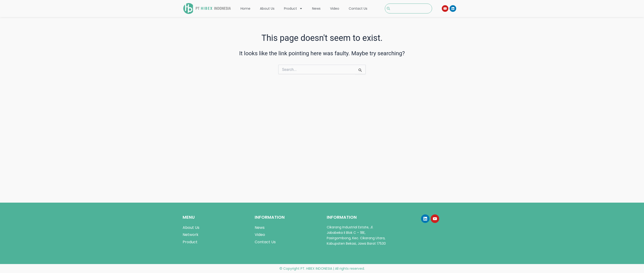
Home (245, 9)
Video (335, 9)
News (316, 9)
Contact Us (358, 9)
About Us (267, 9)
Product (293, 9)
